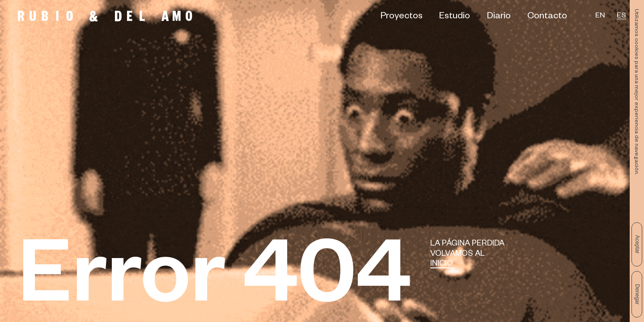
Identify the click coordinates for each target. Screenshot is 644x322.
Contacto (547, 17)
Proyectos (402, 17)
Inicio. (442, 265)
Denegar (637, 294)
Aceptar (637, 244)
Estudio (455, 17)
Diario (499, 17)
